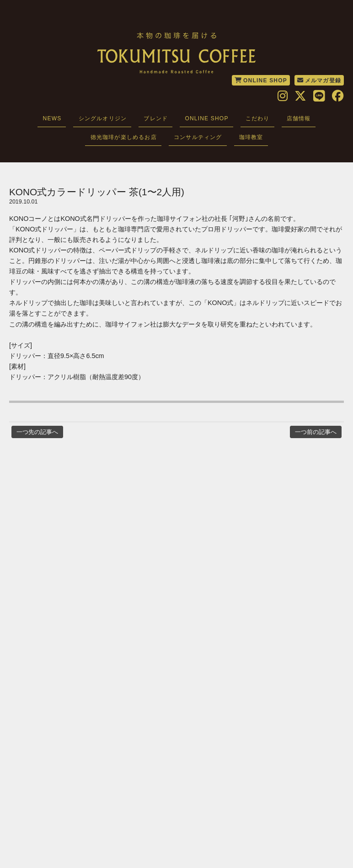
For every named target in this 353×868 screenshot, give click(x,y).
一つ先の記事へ (37, 432)
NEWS (52, 119)
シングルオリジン (103, 119)
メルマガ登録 (319, 80)
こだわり (258, 119)
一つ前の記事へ (316, 432)
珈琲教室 (251, 137)
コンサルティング (198, 137)
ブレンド (156, 119)
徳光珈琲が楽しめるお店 (124, 137)
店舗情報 (299, 119)
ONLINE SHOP (261, 80)
